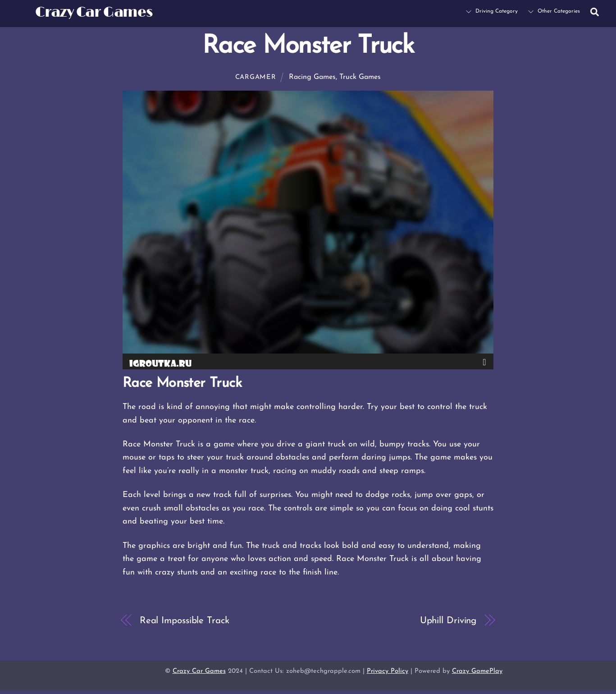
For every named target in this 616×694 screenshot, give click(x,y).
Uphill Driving (448, 621)
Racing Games (312, 77)
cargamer (256, 77)
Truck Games (360, 77)
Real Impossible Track (185, 621)
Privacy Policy (388, 671)
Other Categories (554, 11)
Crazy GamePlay (477, 671)
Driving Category (492, 11)
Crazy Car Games (199, 671)
